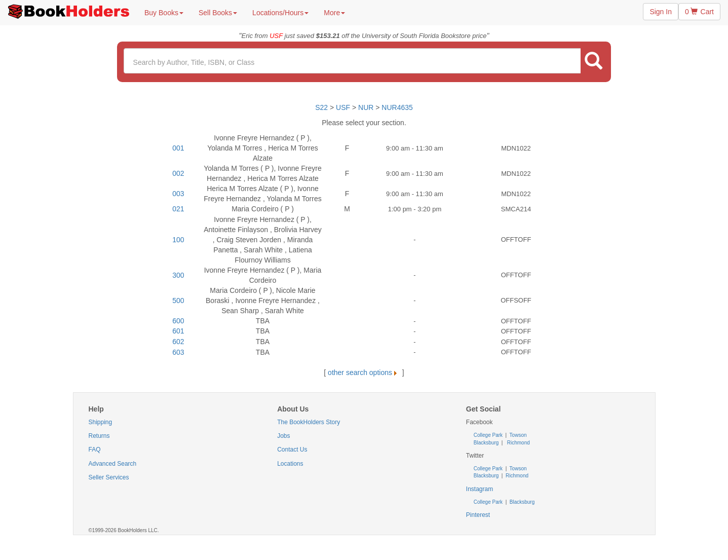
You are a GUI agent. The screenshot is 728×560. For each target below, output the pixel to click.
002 (178, 173)
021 (178, 209)
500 (178, 301)
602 (178, 342)
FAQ (95, 450)
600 (178, 321)
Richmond (518, 443)
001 (178, 148)
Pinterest (478, 515)
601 (178, 331)
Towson (518, 435)
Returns (99, 436)
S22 (321, 107)
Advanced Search (113, 464)
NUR (366, 107)
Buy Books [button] (164, 13)
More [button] (334, 13)
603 (178, 352)
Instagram (480, 489)
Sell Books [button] (218, 13)
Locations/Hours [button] (280, 13)
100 (178, 240)
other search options (364, 372)
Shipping (101, 422)
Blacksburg (486, 443)
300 (178, 275)
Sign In (661, 12)
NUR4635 (397, 107)
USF (344, 107)
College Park (489, 435)
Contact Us (292, 450)
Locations (290, 464)
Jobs (283, 436)
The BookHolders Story (309, 422)
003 (178, 194)
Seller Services (109, 477)
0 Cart (699, 12)
